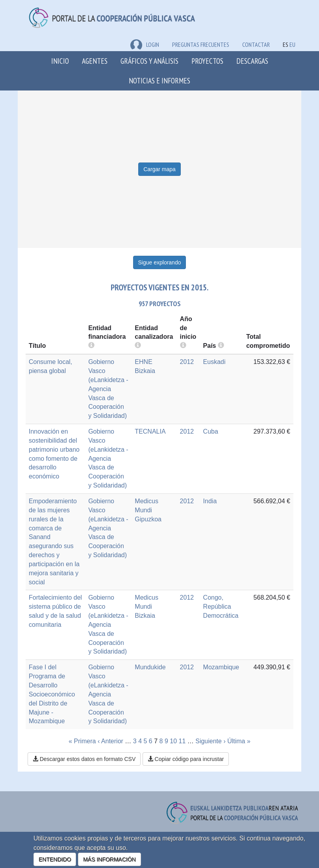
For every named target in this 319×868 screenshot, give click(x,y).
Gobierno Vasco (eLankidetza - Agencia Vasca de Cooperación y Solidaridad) (108, 389)
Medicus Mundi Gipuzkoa (148, 510)
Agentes (95, 61)
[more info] (183, 346)
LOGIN (145, 44)
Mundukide (150, 667)
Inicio (60, 61)
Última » (239, 741)
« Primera (82, 741)
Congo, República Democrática (221, 607)
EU (292, 44)
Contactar (256, 44)
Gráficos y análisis (149, 61)
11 (182, 741)
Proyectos (207, 61)
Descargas (252, 61)
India (210, 501)
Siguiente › (211, 741)
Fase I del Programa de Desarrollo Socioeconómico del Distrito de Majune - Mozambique (52, 694)
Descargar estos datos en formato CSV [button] (84, 759)
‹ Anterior (110, 741)
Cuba (211, 431)
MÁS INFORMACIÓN (109, 859)
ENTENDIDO (55, 859)
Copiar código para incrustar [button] (186, 759)
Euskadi (214, 362)
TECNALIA (150, 431)
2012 (187, 362)
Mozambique (221, 667)
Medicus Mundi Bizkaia (147, 607)
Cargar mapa (159, 169)
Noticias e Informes (159, 80)
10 (173, 741)
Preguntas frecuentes (201, 44)
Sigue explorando (160, 262)
